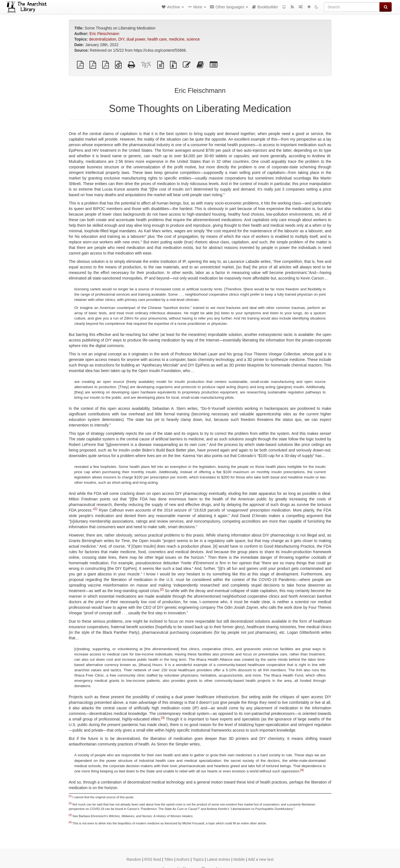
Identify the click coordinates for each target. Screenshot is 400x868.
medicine (177, 39)
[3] (163, 718)
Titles (169, 859)
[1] (96, 509)
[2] (162, 590)
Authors (183, 859)
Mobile (239, 859)
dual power (136, 39)
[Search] (352, 7)
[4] (302, 770)
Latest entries (219, 859)
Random (134, 859)
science (193, 39)
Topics (198, 859)
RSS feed (153, 859)
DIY (121, 39)
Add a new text (261, 859)
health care (157, 39)
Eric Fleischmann (104, 34)
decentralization (102, 39)
